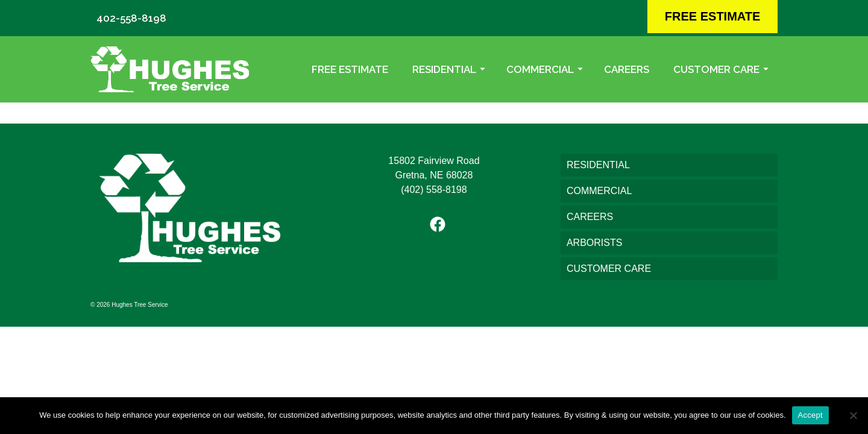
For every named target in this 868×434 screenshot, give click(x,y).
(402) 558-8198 (434, 190)
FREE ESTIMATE (713, 16)
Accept (810, 415)
